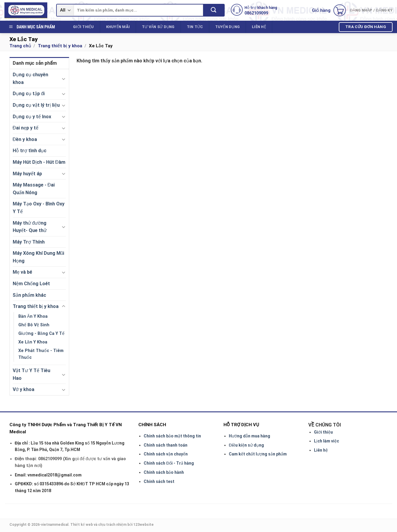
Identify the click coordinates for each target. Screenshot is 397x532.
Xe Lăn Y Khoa (33, 342)
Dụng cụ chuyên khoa (30, 78)
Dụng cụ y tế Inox (32, 117)
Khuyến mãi (118, 27)
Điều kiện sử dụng (246, 445)
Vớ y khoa (24, 389)
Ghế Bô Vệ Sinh (34, 325)
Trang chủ (20, 46)
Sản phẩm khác (29, 295)
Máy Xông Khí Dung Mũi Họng (39, 257)
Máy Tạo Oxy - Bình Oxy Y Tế (39, 208)
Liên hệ (259, 27)
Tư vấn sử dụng (158, 27)
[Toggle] (64, 79)
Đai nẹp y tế (26, 128)
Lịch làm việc (326, 441)
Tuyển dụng (228, 27)
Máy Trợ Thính (29, 242)
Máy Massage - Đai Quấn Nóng (34, 189)
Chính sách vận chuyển (166, 454)
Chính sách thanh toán (166, 445)
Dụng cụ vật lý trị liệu (36, 105)
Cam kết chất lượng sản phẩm (258, 454)
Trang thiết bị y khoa (60, 46)
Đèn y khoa (25, 139)
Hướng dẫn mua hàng (249, 436)
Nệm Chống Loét (31, 284)
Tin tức (195, 27)
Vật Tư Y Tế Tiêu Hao (31, 374)
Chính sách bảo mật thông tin (172, 436)
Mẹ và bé (22, 272)
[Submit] (214, 10)
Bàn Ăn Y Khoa (33, 316)
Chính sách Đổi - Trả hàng (169, 463)
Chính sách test (159, 481)
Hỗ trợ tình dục (30, 151)
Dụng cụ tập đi (29, 94)
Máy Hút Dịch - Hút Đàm (39, 162)
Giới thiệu (84, 27)
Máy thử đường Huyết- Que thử (30, 227)
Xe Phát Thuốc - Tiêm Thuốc (41, 354)
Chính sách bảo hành (164, 472)
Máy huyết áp (27, 174)
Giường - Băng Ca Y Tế (41, 334)
